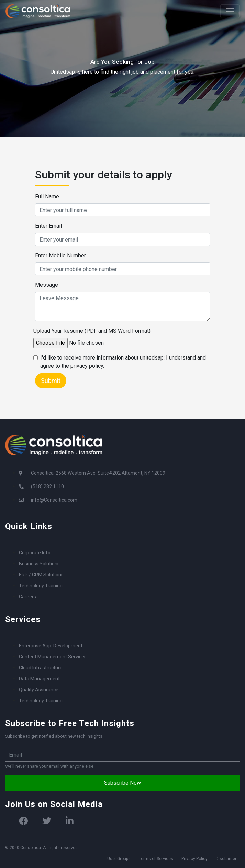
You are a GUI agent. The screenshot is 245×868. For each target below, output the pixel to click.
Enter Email (48, 226)
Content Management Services (53, 657)
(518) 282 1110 (47, 486)
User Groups (119, 859)
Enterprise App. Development (51, 646)
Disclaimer (226, 859)
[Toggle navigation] (230, 11)
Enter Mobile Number (60, 255)
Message (47, 285)
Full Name (47, 196)
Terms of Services (156, 859)
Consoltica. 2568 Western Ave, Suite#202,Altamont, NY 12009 (98, 473)
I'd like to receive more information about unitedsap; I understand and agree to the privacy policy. (123, 362)
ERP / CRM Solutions (41, 575)
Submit (51, 381)
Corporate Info (35, 553)
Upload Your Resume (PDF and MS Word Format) (92, 331)
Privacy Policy (194, 859)
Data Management (39, 679)
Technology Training (41, 586)
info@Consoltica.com (54, 500)
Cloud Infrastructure (41, 668)
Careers (27, 597)
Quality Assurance (39, 690)
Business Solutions (39, 564)
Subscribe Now (122, 783)
